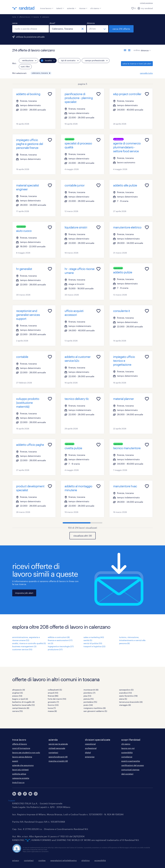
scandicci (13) (125, 693)
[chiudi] (83, 29)
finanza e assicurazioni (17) (60, 640)
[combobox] (31, 29)
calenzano (46, 17)
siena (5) (123, 699)
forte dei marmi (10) (57, 699)
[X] (20, 794)
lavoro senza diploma (22, 757)
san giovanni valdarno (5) (95, 711)
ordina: (137, 50)
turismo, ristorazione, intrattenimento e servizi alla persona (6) (132, 640)
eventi (15, 761)
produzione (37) (55, 649)
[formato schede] (129, 50)
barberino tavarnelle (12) (23, 705)
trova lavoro (47, 8)
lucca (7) (52, 708)
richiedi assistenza (146, 3)
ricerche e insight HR (58, 761)
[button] (50, 73)
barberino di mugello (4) (23, 702)
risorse (83, 8)
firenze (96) (53, 696)
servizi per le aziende (58, 744)
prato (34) (88, 705)
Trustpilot (12, 801)
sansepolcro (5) (126, 690)
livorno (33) (53, 705)
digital (88, 752)
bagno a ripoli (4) (20, 699)
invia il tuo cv (18, 782)
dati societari (127, 774)
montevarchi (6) (91, 690)
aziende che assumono (23, 765)
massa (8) (52, 711)
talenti (60, 8)
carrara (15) (17, 711)
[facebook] (25, 794)
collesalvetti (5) (55, 690)
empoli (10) (53, 693)
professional (91, 748)
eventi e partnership (131, 761)
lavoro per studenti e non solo (26, 752)
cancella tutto (146, 73)
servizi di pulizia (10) (93, 643)
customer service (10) (22, 649)
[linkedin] (14, 794)
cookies (42, 860)
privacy (16, 860)
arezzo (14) (17, 696)
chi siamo (96, 8)
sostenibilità (127, 752)
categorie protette (21, 778)
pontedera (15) (90, 702)
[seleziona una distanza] (98, 29)
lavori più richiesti (20, 770)
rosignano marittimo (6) (95, 708)
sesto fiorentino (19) (128, 696)
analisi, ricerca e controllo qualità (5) (29, 643)
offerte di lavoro (25, 17)
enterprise (90, 757)
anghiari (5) (17, 693)
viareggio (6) (125, 705)
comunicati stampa (130, 770)
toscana (36, 17)
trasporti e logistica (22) (94, 646)
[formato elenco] (125, 50)
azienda (72, 8)
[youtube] (30, 794)
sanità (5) (88, 640)
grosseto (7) (53, 702)
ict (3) (50, 643)
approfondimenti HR (58, 757)
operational (90, 744)
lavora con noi (128, 748)
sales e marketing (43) (94, 637)
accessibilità (100, 860)
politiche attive (19, 774)
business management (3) (24, 646)
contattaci (53, 752)
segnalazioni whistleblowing (63, 860)
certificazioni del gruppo (133, 765)
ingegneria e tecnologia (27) (61, 646)
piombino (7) (89, 693)
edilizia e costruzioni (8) (59, 637)
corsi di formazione (21, 748)
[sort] (145, 49)
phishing (85, 860)
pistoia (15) (89, 699)
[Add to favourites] (50, 94)
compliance (127, 757)
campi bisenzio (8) (21, 708)
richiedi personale (57, 748)
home (14, 17)
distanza (91, 23)
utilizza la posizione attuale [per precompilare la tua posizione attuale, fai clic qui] (30, 37)
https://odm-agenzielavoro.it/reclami (36, 851)
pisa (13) (87, 696)
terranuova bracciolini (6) (131, 702)
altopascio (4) (19, 690)
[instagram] (36, 794)
